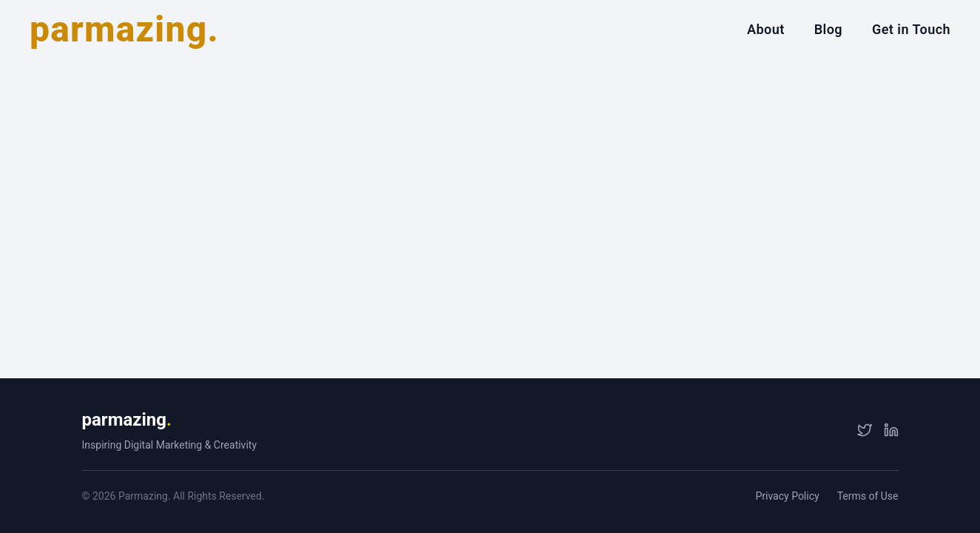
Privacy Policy (787, 496)
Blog (828, 29)
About (766, 29)
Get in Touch (911, 29)
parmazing (127, 420)
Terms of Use (868, 496)
